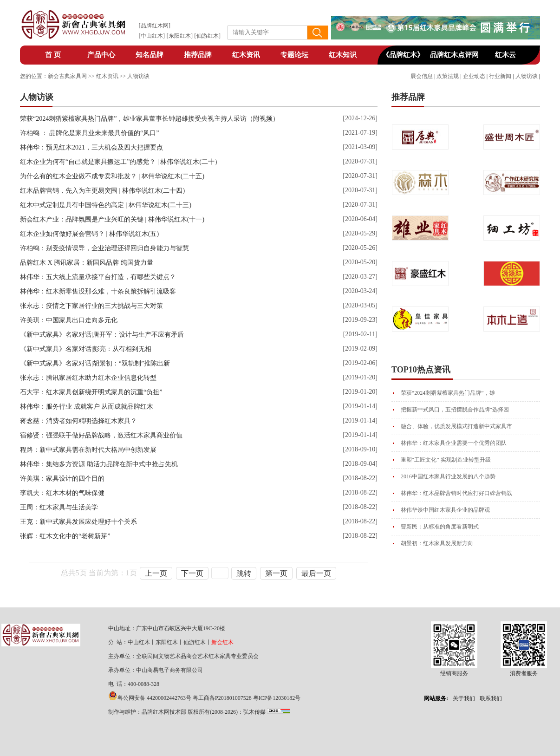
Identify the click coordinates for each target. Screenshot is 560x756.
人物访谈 (527, 76)
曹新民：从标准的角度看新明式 (440, 527)
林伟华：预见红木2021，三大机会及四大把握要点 (91, 147)
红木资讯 (246, 55)
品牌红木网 (155, 26)
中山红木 (152, 36)
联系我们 (491, 698)
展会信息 (422, 76)
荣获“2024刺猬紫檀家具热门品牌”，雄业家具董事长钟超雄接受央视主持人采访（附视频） (150, 119)
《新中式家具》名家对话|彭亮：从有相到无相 (86, 349)
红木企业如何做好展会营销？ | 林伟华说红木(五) (89, 234)
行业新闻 (500, 76)
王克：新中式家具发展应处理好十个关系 (78, 522)
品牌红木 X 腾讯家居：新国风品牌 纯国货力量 (87, 263)
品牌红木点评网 (454, 55)
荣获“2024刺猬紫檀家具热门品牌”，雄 (448, 393)
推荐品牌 (198, 55)
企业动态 (474, 76)
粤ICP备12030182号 (277, 698)
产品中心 (101, 55)
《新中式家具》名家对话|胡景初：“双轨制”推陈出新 (95, 363)
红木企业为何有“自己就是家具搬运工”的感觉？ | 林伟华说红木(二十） (120, 162)
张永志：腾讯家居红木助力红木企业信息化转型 (88, 378)
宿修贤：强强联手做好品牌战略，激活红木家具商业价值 (101, 435)
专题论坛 (294, 55)
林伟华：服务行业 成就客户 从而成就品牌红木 (87, 407)
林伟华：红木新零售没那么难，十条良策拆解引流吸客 (98, 291)
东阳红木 (180, 36)
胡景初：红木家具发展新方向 (437, 543)
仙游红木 (208, 36)
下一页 (192, 573)
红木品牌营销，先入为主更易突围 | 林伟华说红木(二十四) (102, 191)
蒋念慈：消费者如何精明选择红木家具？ (78, 421)
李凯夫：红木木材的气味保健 (62, 493)
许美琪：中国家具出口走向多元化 (69, 320)
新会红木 (222, 642)
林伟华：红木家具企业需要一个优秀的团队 (454, 443)
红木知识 (343, 55)
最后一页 (316, 573)
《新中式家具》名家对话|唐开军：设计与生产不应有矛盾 (102, 335)
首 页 (53, 55)
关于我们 (464, 698)
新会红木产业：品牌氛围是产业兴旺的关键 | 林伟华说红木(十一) (112, 219)
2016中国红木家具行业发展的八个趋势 (448, 476)
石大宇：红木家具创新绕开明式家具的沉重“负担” (91, 392)
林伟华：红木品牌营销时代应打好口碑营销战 (456, 493)
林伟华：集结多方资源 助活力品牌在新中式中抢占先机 (99, 464)
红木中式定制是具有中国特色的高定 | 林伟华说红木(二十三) (106, 205)
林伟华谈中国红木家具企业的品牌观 (445, 510)
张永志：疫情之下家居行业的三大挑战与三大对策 (91, 306)
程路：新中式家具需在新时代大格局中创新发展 (88, 450)
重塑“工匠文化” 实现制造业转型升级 (446, 460)
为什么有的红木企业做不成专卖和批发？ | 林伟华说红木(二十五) (112, 176)
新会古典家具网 (67, 76)
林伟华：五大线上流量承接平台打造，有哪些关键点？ (98, 277)
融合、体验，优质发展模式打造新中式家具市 (456, 426)
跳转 (244, 573)
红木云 (505, 55)
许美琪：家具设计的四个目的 (62, 479)
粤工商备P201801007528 (222, 698)
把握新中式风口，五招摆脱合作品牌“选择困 (455, 410)
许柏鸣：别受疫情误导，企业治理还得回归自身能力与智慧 (104, 248)
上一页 (156, 573)
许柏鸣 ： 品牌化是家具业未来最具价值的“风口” (89, 133)
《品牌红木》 (403, 55)
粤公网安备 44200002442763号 (154, 698)
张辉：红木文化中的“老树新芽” (65, 536)
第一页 (276, 573)
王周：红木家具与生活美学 (59, 507)
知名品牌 (150, 55)
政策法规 (448, 76)
